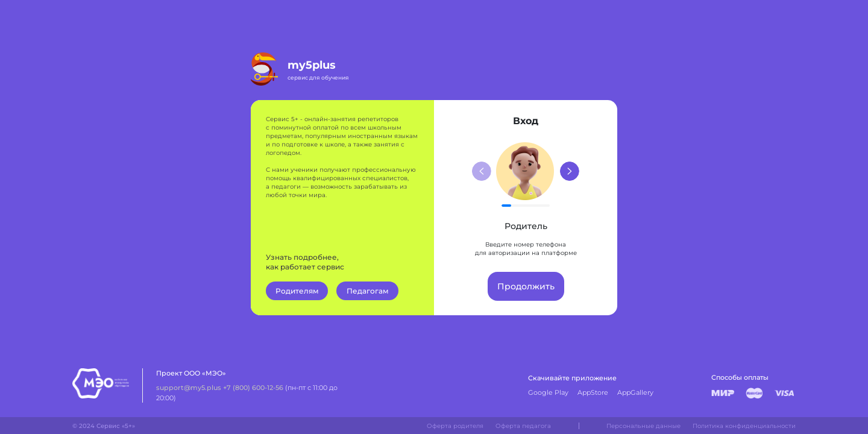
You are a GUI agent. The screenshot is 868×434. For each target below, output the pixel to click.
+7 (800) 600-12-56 (253, 388)
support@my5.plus (189, 388)
